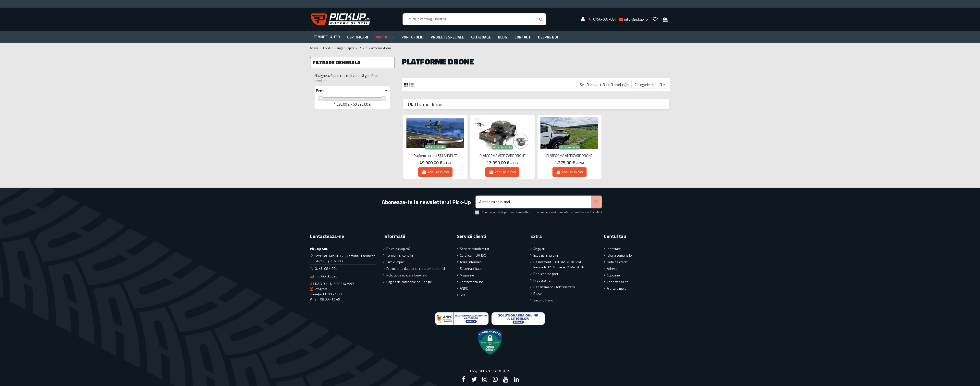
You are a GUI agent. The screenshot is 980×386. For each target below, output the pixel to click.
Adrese (612, 268)
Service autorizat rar (475, 249)
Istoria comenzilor (620, 255)
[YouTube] (506, 379)
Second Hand (543, 300)
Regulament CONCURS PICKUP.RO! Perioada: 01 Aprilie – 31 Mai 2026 (559, 264)
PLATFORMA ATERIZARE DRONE (502, 156)
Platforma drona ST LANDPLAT (435, 156)
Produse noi (542, 280)
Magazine (467, 275)
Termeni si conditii (400, 255)
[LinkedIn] (516, 379)
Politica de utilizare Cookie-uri (408, 275)
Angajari (539, 249)
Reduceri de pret (546, 274)
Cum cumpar (395, 262)
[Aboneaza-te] (596, 202)
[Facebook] (464, 379)
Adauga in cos (435, 172)
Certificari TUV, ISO (473, 255)
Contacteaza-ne (472, 282)
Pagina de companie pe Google (409, 282)
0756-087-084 (326, 268)
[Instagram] (485, 379)
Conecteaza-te (618, 282)
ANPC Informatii (471, 262)
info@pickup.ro (326, 276)
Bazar (538, 293)
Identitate (614, 249)
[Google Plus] (495, 379)
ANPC (464, 288)
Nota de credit (617, 262)
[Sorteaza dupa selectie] (644, 85)
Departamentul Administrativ (554, 287)
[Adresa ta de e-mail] (533, 202)
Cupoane (613, 275)
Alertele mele (617, 288)
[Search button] (541, 19)
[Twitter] (474, 379)
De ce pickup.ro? (398, 249)
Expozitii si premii (546, 255)
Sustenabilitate (471, 268)
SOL (463, 295)
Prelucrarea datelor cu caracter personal (416, 268)
